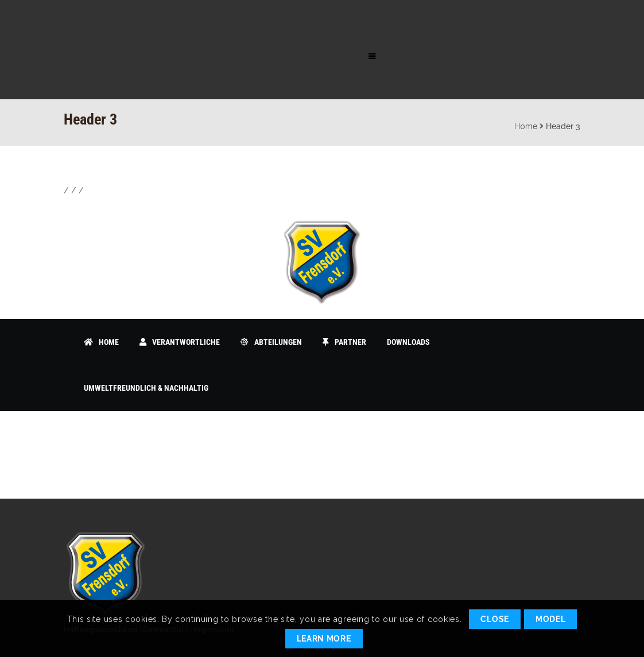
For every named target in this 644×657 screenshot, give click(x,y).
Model (551, 619)
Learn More (324, 639)
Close (495, 619)
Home (526, 126)
